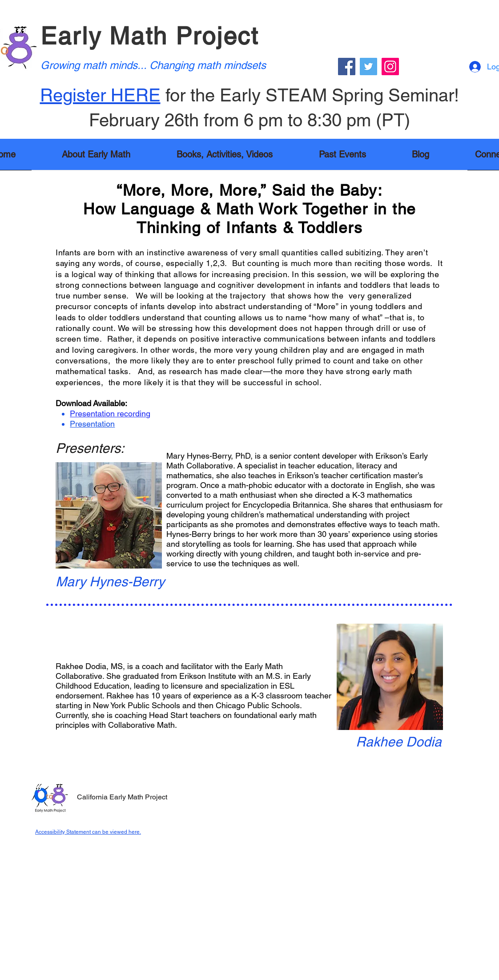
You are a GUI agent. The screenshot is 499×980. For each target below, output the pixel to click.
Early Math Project (150, 36)
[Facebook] (347, 67)
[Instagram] (390, 67)
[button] (225, 157)
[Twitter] (368, 67)
